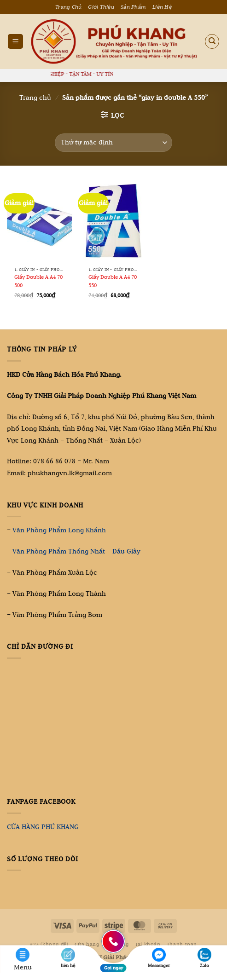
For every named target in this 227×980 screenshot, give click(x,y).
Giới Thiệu (101, 7)
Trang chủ (35, 98)
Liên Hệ (162, 7)
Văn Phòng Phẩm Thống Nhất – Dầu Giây (76, 551)
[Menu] (15, 41)
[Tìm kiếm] (212, 41)
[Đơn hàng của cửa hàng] (113, 143)
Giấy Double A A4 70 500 (38, 281)
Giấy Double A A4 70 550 (113, 281)
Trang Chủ (68, 7)
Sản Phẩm (133, 7)
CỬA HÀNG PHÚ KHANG (43, 827)
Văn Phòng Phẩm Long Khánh (59, 530)
